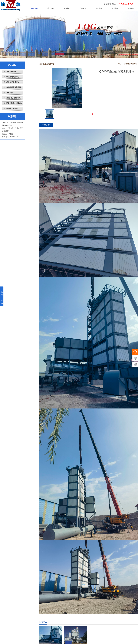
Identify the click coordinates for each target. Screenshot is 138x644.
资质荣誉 (115, 8)
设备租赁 (10, 93)
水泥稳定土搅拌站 (13, 77)
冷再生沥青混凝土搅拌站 (15, 87)
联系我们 (13, 116)
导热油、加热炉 (12, 108)
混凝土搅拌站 (11, 71)
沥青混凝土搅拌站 (13, 82)
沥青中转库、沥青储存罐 (15, 103)
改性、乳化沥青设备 (14, 98)
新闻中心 (67, 8)
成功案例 (99, 8)
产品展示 (83, 8)
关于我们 (51, 8)
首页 (119, 64)
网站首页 (34, 8)
